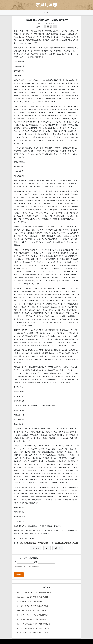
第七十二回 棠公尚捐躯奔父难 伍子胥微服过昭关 (34, 592)
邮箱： (36, 562)
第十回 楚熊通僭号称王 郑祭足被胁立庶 (31, 601)
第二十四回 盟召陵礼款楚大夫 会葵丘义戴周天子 (34, 628)
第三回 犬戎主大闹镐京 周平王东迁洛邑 (34, 543)
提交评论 (19, 575)
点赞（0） (36, 548)
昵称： (16, 562)
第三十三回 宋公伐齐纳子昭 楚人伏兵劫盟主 (32, 597)
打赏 (47, 548)
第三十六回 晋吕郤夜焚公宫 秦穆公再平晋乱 (32, 606)
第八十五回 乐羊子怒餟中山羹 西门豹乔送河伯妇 (34, 624)
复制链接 (58, 548)
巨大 (55, 27)
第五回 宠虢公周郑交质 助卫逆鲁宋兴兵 (69, 543)
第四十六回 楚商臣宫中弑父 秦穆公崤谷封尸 (32, 610)
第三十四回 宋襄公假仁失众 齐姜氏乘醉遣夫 (32, 615)
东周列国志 (46, 13)
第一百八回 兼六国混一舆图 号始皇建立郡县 (32, 633)
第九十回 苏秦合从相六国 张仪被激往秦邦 (32, 619)
